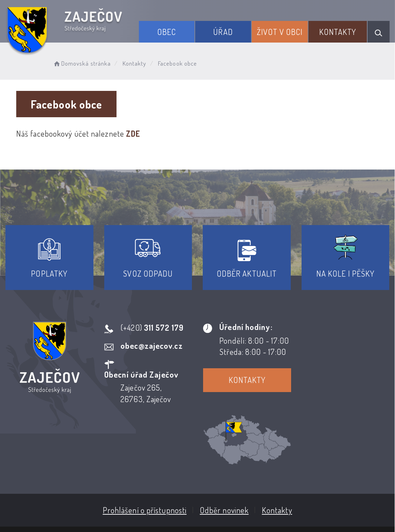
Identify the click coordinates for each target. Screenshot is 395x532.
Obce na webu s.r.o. (323, 491)
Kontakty (338, 32)
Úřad (223, 32)
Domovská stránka (82, 63)
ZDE (133, 133)
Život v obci (280, 32)
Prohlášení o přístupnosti (145, 455)
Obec (167, 32)
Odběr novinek (224, 455)
